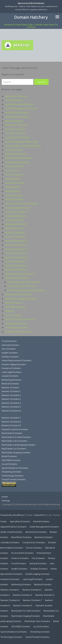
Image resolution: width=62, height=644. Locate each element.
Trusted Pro (39, 515)
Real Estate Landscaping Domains (26, 290)
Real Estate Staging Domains (21, 299)
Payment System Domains (20, 274)
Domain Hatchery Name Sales (22, 141)
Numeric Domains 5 (16, 253)
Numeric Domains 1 (16, 236)
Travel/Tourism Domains (19, 332)
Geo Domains (13, 187)
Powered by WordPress (12, 515)
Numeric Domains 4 (16, 249)
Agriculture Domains (16, 96)
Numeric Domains (15, 232)
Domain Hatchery (31, 17)
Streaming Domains (16, 323)
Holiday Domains (14, 199)
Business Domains (15, 129)
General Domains (15, 183)
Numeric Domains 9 (16, 269)
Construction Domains (18, 137)
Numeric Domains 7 (16, 261)
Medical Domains (14, 228)
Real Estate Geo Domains (22, 286)
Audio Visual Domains (17, 112)
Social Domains (13, 315)
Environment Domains (17, 162)
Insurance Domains (16, 212)
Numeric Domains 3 (16, 245)
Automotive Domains (17, 117)
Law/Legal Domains (16, 216)
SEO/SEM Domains (15, 307)
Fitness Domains (14, 174)
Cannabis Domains (15, 133)
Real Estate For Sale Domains (24, 282)
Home (5, 497)
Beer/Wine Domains (16, 125)
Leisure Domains (14, 220)
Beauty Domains (14, 121)
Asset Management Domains (21, 108)
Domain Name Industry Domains (23, 146)
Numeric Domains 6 (16, 257)
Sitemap (10, 311)
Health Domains (14, 195)
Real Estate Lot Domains (19, 294)
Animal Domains (14, 100)
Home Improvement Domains (22, 203)
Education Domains (16, 154)
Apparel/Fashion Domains (19, 104)
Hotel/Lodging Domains (18, 208)
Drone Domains (14, 150)
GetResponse (13, 191)
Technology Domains (17, 327)
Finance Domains (15, 166)
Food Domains (13, 179)
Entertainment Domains (18, 158)
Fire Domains (12, 170)
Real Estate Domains (17, 278)
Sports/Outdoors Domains (20, 319)
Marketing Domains (16, 224)
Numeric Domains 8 (16, 265)
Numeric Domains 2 (16, 241)
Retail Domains (13, 303)
